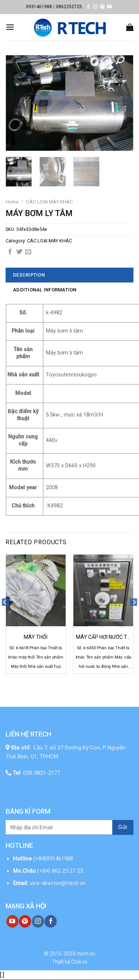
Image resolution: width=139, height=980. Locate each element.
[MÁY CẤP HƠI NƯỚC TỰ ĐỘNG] (103, 590)
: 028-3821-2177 (36, 773)
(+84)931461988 (53, 859)
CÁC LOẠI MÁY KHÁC (49, 202)
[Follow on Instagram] (95, 7)
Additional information (45, 290)
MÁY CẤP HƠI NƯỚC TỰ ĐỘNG (103, 637)
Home (12, 202)
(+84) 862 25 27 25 (61, 871)
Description (29, 275)
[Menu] (10, 27)
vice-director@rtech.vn (58, 883)
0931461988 (39, 7)
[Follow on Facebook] (88, 7)
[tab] (69, 275)
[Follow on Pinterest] (102, 7)
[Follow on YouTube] (109, 7)
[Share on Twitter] (19, 252)
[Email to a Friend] (28, 252)
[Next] (134, 617)
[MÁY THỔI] (36, 590)
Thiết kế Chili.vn (70, 962)
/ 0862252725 (67, 7)
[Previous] (5, 617)
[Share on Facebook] (10, 252)
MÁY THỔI (36, 637)
